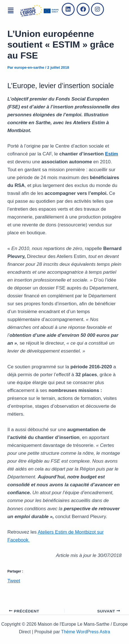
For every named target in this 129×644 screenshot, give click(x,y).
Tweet (14, 580)
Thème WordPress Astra (86, 632)
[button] (10, 11)
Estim (112, 154)
